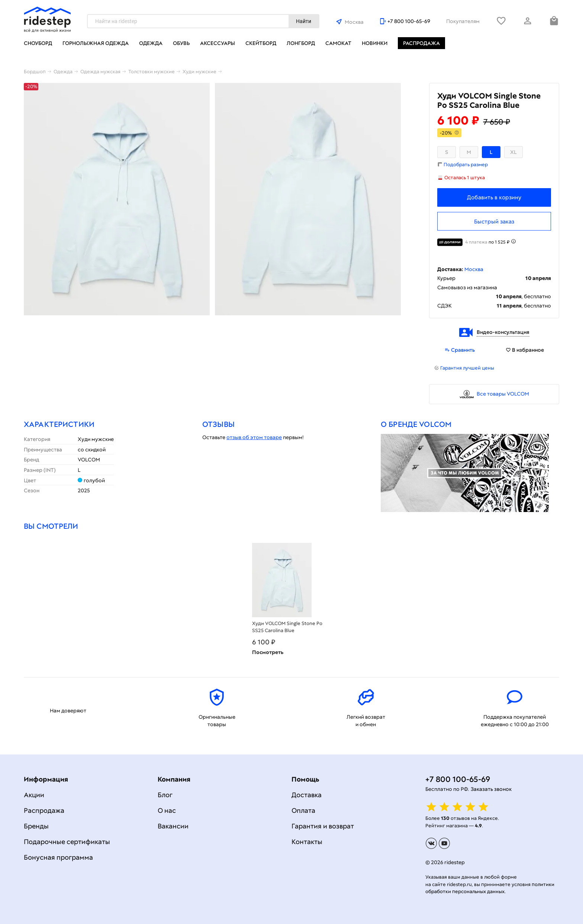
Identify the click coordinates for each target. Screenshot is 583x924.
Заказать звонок (491, 789)
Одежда (151, 43)
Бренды (36, 826)
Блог (165, 795)
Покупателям (463, 21)
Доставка (307, 795)
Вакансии (173, 826)
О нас (167, 810)
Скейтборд (261, 43)
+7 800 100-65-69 (409, 21)
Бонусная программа (58, 857)
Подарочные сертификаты (67, 842)
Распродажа (421, 43)
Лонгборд (301, 43)
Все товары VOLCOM (503, 394)
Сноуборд (38, 43)
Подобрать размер (466, 165)
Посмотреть (268, 652)
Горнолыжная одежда (96, 43)
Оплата (303, 810)
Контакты (307, 842)
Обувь (181, 43)
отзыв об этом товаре (254, 437)
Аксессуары (218, 43)
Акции (34, 795)
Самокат (338, 43)
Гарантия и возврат (323, 826)
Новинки (375, 43)
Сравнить (460, 350)
